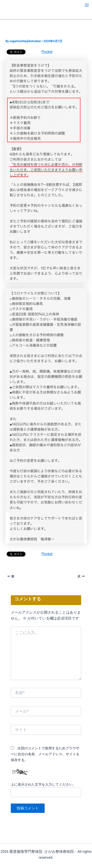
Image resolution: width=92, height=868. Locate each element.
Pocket (47, 52)
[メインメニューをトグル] (87, 5)
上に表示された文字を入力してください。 (43, 784)
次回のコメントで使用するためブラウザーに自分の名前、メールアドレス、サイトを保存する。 (45, 754)
